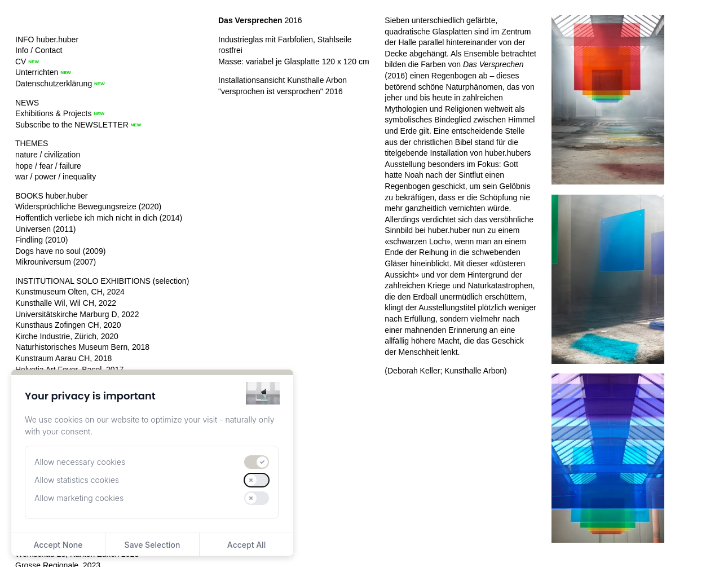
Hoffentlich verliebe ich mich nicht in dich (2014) (99, 218)
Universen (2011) (45, 229)
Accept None (58, 545)
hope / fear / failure (48, 166)
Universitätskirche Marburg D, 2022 (77, 314)
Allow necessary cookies (80, 462)
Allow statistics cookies (77, 480)
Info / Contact (39, 50)
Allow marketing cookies (79, 498)
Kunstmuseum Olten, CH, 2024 (70, 292)
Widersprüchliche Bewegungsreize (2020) (88, 206)
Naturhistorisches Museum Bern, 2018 (82, 347)
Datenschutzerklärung (54, 83)
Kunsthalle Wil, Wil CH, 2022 (66, 303)
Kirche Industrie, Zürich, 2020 (67, 336)
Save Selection (153, 545)
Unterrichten (37, 72)
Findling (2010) (41, 240)
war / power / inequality (56, 177)
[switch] (257, 462)
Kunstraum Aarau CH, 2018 (63, 358)
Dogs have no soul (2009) (60, 251)
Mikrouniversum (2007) (56, 262)
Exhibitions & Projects (53, 113)
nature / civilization (48, 155)
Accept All (246, 545)
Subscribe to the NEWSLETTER (72, 125)
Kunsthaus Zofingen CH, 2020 (68, 325)
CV (21, 61)
